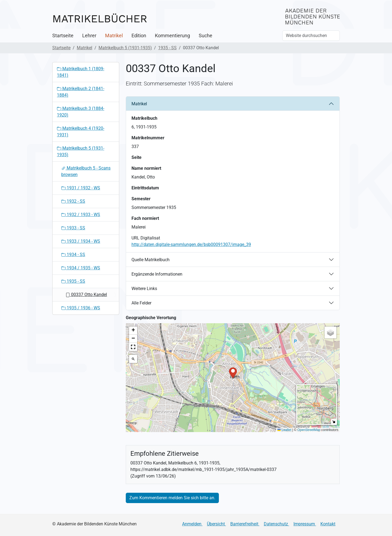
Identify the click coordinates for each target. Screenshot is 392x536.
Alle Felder (141, 303)
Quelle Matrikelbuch (151, 260)
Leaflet (284, 430)
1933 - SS (73, 228)
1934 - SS (73, 255)
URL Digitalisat (146, 238)
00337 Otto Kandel (86, 295)
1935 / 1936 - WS (81, 308)
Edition (139, 36)
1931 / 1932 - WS (81, 188)
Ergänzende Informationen (157, 274)
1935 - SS (167, 48)
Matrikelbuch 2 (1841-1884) (81, 92)
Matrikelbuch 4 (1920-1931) (81, 132)
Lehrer (89, 36)
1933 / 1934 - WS (81, 241)
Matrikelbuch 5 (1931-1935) (125, 48)
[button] (233, 372)
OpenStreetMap (309, 430)
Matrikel (114, 36)
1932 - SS (73, 201)
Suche (206, 36)
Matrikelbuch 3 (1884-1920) (81, 112)
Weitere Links (144, 289)
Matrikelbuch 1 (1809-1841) (81, 72)
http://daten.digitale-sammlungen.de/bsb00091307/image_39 (191, 244)
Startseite (63, 36)
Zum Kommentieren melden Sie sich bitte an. (172, 498)
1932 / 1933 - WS (81, 215)
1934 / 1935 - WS (81, 268)
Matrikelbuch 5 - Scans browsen (86, 171)
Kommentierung (172, 36)
